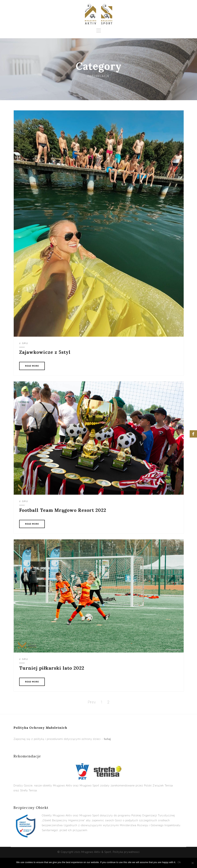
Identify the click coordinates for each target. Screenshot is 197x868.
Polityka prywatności (126, 852)
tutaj (107, 739)
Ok (179, 862)
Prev (92, 702)
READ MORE (32, 366)
